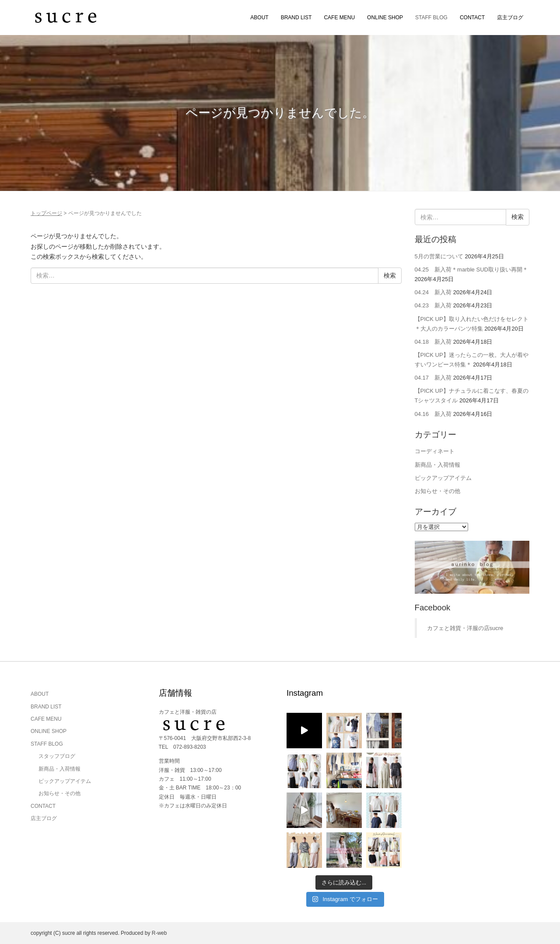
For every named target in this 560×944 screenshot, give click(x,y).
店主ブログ (510, 18)
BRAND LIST (296, 18)
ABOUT (259, 18)
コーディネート (435, 451)
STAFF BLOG (431, 18)
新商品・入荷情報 (437, 465)
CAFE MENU (339, 18)
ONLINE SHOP (385, 18)
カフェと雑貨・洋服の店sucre (465, 628)
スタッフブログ (57, 756)
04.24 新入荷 (433, 292)
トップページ (46, 213)
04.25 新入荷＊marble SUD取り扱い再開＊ (471, 269)
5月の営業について (439, 256)
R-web (159, 933)
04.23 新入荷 (433, 305)
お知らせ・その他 (437, 491)
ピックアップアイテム (443, 478)
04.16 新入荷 (433, 414)
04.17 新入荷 (433, 378)
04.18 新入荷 (433, 342)
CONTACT (472, 18)
